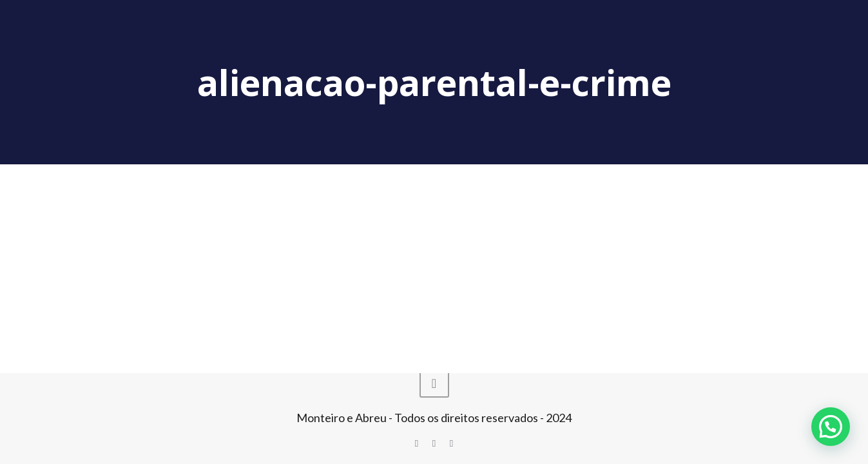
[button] (831, 427)
